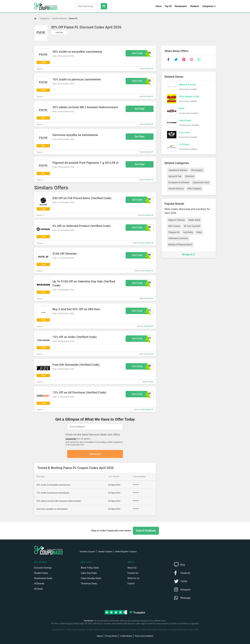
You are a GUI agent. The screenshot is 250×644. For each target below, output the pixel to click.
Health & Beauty (59, 18)
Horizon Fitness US (147, 243)
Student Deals (41, 573)
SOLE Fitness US (147, 271)
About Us (132, 568)
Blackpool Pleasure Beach (180, 245)
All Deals (38, 589)
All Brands (39, 584)
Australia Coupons (88, 552)
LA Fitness (184, 144)
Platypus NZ (174, 232)
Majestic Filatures (176, 220)
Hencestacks (149, 326)
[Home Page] (37, 19)
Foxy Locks (184, 132)
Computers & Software (179, 182)
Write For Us (133, 578)
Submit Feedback (146, 531)
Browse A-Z (189, 255)
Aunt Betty (188, 232)
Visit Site (59, 33)
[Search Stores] (104, 6)
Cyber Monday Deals (91, 578)
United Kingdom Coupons (126, 552)
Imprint (131, 584)
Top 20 (168, 6)
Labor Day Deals (89, 573)
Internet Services (176, 189)
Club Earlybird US (147, 410)
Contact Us (133, 573)
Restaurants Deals (43, 578)
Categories (208, 6)
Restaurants (181, 6)
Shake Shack (194, 220)
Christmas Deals (89, 584)
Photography (197, 170)
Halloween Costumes (178, 238)
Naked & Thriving (187, 85)
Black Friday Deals (90, 568)
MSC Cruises (174, 226)
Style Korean (185, 120)
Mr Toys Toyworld (192, 226)
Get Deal (140, 109)
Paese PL (73, 18)
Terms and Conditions (144, 636)
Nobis (199, 232)
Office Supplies (194, 189)
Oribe (151, 382)
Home (159, 6)
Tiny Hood (150, 354)
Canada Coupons (105, 552)
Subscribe (95, 454)
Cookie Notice (126, 636)
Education (190, 176)
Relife (182, 109)
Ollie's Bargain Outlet (189, 97)
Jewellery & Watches (178, 170)
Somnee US (149, 215)
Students (195, 6)
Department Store (201, 182)
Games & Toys (175, 176)
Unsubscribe (71, 439)
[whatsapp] (199, 60)
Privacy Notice (112, 636)
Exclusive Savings (43, 568)
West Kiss (150, 298)
